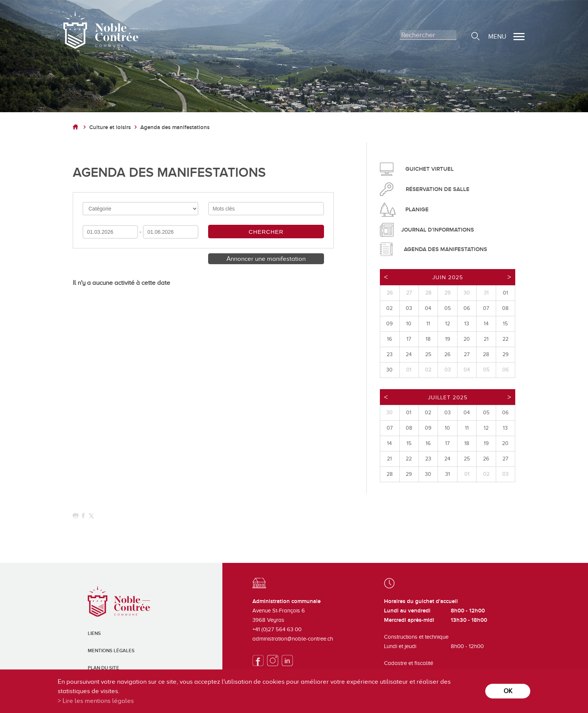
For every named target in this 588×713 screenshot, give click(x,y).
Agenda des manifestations (175, 127)
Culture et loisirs (110, 127)
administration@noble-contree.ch (293, 639)
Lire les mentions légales (98, 701)
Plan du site (103, 668)
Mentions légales (111, 651)
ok (508, 691)
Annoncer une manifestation (266, 259)
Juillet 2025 (448, 397)
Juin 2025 (448, 277)
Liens (94, 633)
